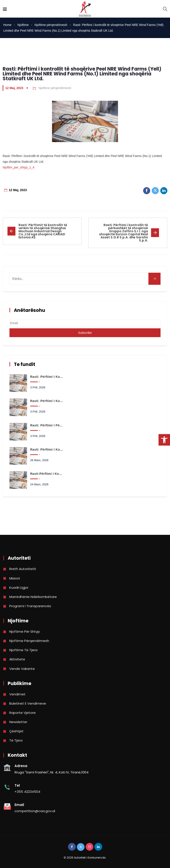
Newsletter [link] (18, 722)
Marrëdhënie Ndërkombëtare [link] (33, 597)
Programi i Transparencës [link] (30, 606)
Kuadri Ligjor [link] (19, 587)
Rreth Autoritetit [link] (23, 569)
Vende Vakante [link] (22, 669)
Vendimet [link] (17, 694)
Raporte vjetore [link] (22, 713)
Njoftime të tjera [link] (23, 650)
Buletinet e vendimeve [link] (28, 703)
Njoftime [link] (23, 25)
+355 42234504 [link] (27, 792)
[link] (164, 440)
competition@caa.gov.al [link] (35, 811)
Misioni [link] (15, 578)
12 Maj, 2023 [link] (14, 88)
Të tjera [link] (16, 740)
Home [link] (7, 25)
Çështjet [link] (16, 731)
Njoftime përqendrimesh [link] (51, 25)
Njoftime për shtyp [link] (25, 631)
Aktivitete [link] (17, 659)
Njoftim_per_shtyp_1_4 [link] (18, 167)
